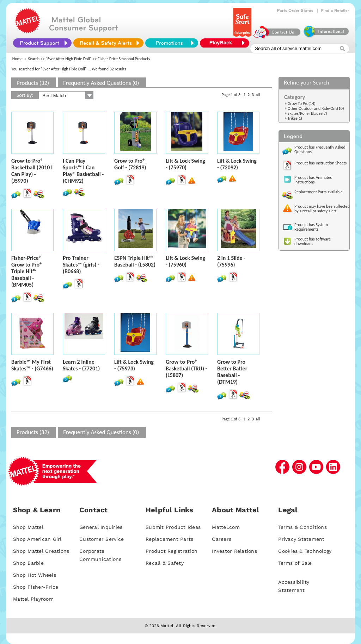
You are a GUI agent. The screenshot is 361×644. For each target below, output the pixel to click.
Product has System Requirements (311, 227)
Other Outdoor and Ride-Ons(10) (316, 108)
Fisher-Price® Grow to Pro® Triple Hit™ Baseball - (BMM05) (27, 271)
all (258, 95)
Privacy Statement (301, 539)
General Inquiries (101, 527)
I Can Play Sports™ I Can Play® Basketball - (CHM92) (83, 171)
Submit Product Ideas (173, 527)
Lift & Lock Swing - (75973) (134, 365)
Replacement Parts (169, 539)
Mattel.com (226, 527)
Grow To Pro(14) (302, 104)
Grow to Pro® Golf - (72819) (130, 164)
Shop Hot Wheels (35, 575)
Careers (222, 539)
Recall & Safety (165, 563)
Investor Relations (234, 551)
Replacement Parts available (319, 192)
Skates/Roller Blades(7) (307, 113)
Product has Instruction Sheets (320, 163)
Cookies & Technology (305, 551)
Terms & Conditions (302, 527)
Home (17, 59)
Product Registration (172, 551)
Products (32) (33, 83)
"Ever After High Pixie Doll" (69, 59)
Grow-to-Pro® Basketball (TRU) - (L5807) (186, 368)
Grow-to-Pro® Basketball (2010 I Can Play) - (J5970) (32, 171)
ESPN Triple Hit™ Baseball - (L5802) (135, 261)
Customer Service (102, 539)
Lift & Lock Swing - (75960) (185, 261)
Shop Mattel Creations (41, 551)
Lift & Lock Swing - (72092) (237, 164)
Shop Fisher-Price (36, 587)
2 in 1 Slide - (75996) (231, 261)
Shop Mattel (28, 527)
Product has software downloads (313, 241)
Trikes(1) (295, 118)
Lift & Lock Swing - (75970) (185, 164)
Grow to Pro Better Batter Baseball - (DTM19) (232, 372)
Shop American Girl (37, 539)
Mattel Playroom (33, 599)
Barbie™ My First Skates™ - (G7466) (32, 365)
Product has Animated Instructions (313, 180)
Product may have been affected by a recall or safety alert (322, 209)
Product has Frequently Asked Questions (320, 149)
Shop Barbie (28, 563)
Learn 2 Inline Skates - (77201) (81, 365)
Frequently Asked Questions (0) (101, 83)
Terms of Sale (295, 563)
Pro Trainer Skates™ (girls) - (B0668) (81, 265)
